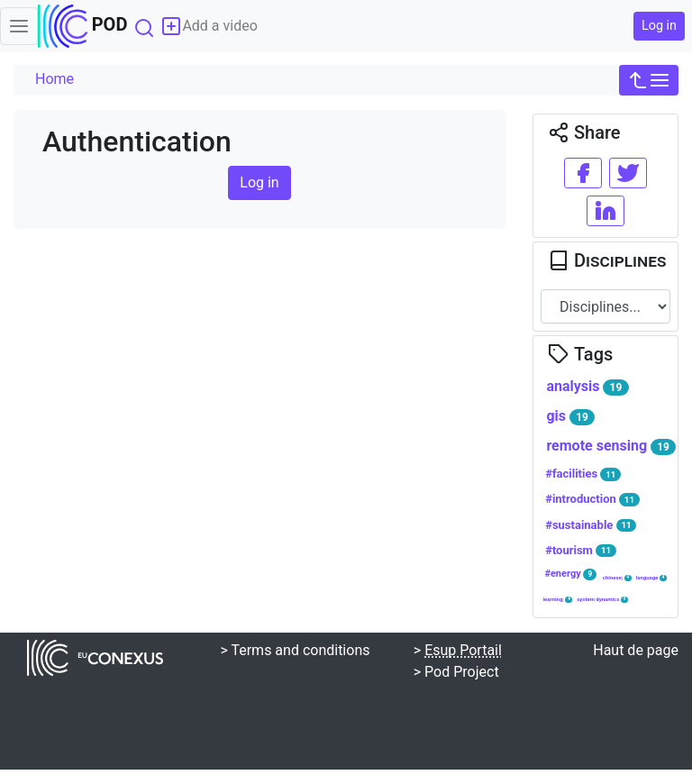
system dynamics (602, 599)
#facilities (583, 474)
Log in (659, 26)
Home (55, 79)
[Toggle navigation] (19, 26)
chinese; (617, 578)
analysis (587, 387)
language (651, 578)
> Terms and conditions (295, 650)
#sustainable (591, 525)
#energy (570, 574)
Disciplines (607, 260)
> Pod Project (456, 672)
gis (570, 416)
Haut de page (636, 650)
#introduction (592, 499)
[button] (649, 80)
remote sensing (611, 446)
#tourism (581, 551)
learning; (557, 599)
